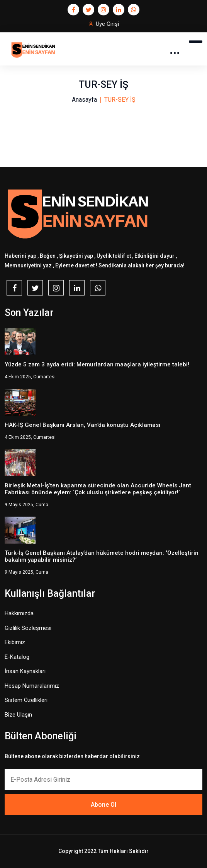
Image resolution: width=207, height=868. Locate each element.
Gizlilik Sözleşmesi (28, 628)
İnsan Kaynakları (25, 671)
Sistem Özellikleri (26, 700)
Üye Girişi (107, 24)
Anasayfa (84, 100)
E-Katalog (17, 657)
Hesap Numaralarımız (32, 686)
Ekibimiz (15, 642)
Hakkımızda (19, 613)
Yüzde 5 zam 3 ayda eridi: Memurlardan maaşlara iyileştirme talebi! (97, 364)
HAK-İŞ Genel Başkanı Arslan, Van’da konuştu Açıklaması (82, 425)
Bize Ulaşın (18, 715)
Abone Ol (103, 805)
